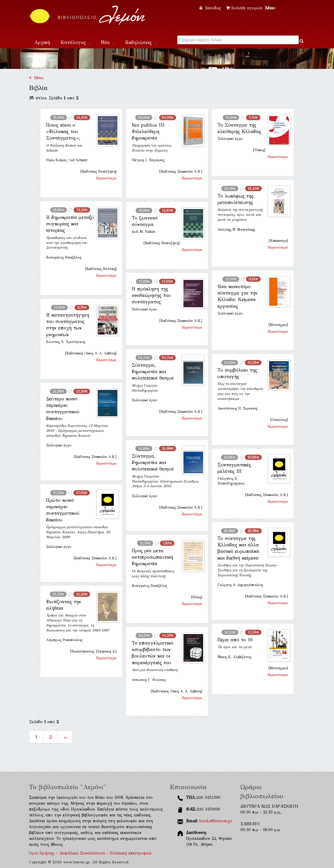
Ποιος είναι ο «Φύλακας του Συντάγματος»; (63, 132)
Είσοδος (211, 8)
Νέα (108, 42)
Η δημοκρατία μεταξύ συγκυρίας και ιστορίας (70, 224)
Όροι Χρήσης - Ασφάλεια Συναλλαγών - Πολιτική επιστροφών (90, 853)
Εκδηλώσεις (141, 42)
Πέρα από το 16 (235, 640)
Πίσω (36, 78)
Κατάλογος (75, 42)
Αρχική (42, 42)
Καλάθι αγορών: (251, 8)
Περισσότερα (106, 178)
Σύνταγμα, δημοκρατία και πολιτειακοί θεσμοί (153, 372)
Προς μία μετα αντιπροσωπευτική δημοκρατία (152, 557)
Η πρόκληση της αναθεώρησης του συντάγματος (151, 295)
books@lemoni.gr (216, 821)
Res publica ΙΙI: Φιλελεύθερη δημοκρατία (149, 132)
